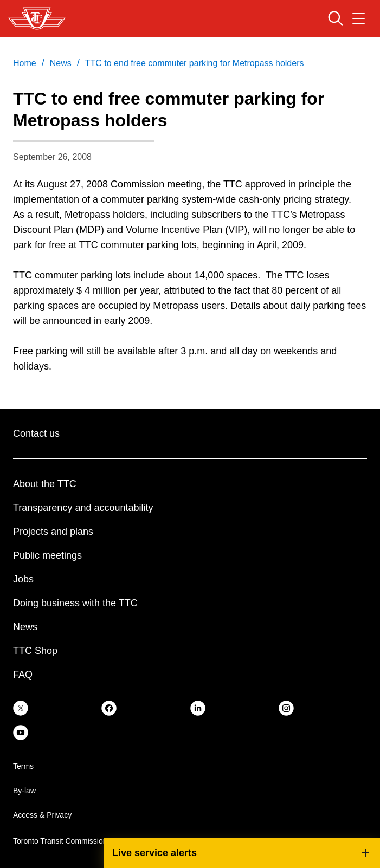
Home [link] (25, 63)
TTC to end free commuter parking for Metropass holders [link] (195, 63)
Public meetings (47, 555)
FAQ (23, 675)
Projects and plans (53, 532)
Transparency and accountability (83, 508)
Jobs (23, 579)
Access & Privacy (42, 815)
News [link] (61, 63)
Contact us (36, 433)
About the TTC (45, 484)
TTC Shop (35, 651)
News (25, 627)
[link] (21, 708)
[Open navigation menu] (359, 18)
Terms (23, 766)
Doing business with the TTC (75, 603)
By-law (24, 791)
